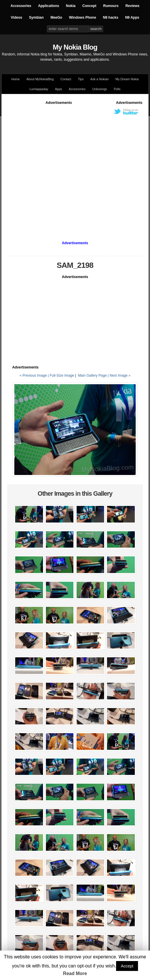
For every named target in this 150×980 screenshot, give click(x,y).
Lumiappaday (39, 89)
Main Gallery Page (92, 375)
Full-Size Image (62, 375)
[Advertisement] (62, 167)
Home (15, 79)
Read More (75, 973)
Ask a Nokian (100, 79)
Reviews (132, 6)
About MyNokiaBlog (40, 79)
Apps (58, 89)
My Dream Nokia (127, 79)
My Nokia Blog (75, 47)
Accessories (21, 6)
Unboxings (100, 89)
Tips (81, 79)
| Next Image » (119, 375)
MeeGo (56, 18)
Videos (17, 18)
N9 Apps (132, 18)
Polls (117, 89)
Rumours (111, 6)
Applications (49, 6)
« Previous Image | (35, 375)
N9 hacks (111, 18)
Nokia (71, 6)
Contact (66, 79)
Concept (89, 6)
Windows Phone (83, 18)
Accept (127, 966)
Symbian (36, 18)
